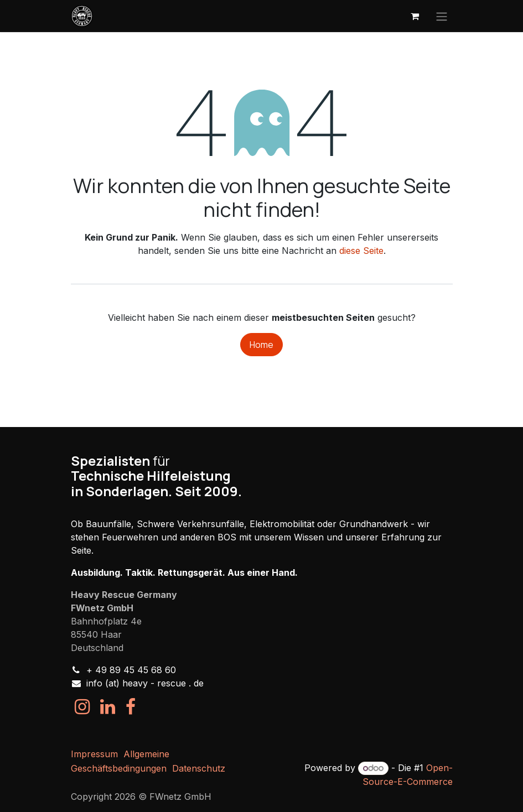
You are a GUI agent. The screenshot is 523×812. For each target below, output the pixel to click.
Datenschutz (199, 768)
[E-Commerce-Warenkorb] (415, 16)
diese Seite (361, 251)
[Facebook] (131, 707)
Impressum (94, 754)
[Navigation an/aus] (442, 16)
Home (261, 345)
